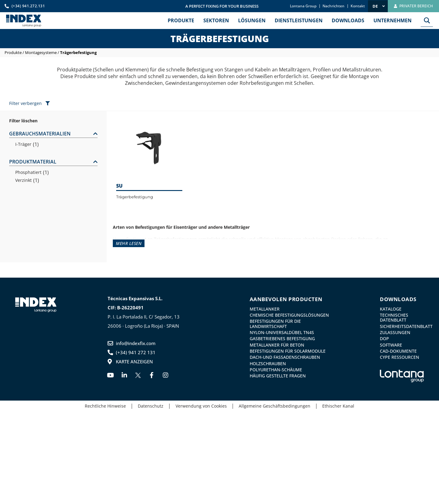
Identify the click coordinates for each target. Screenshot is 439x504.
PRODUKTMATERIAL (33, 162)
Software (391, 345)
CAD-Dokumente (398, 351)
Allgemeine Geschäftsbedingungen (275, 406)
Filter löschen (23, 121)
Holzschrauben (268, 363)
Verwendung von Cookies (201, 406)
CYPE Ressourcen (400, 357)
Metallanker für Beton (277, 345)
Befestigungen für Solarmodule (288, 351)
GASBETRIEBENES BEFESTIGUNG (282, 339)
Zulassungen (395, 333)
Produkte (13, 52)
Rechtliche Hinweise (104, 406)
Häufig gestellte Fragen (278, 376)
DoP (384, 339)
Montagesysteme (41, 52)
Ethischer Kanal (339, 406)
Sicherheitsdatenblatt (402, 326)
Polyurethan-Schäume (276, 369)
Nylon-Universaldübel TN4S (282, 333)
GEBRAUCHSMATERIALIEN (40, 134)
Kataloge (391, 309)
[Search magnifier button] (427, 20)
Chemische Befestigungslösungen (289, 315)
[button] (53, 134)
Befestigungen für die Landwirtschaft (275, 324)
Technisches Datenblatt (394, 318)
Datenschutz (150, 406)
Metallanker (265, 309)
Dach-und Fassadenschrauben (285, 357)
